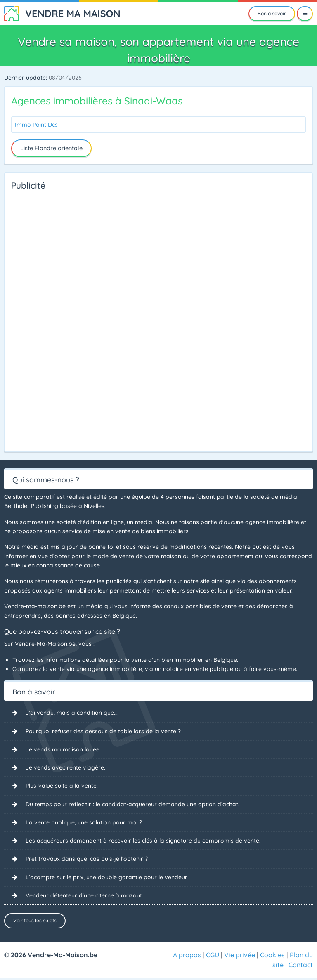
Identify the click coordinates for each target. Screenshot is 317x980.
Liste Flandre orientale (51, 148)
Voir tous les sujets (35, 921)
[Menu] (305, 14)
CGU (213, 957)
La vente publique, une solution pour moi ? (84, 823)
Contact (301, 967)
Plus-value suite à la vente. (62, 786)
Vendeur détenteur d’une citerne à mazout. (84, 896)
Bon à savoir (272, 13)
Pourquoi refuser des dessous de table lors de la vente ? (103, 731)
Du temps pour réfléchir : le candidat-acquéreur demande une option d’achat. (132, 804)
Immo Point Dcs (36, 125)
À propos (187, 957)
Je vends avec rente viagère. (65, 767)
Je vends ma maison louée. (63, 749)
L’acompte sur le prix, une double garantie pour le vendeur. (107, 878)
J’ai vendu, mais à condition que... (72, 713)
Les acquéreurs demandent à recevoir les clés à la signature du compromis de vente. (143, 841)
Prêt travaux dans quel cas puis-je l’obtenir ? (87, 859)
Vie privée (240, 957)
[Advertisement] (44, 319)
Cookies (272, 957)
